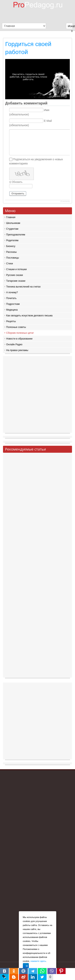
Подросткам (13, 304)
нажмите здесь (38, 961)
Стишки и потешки (16, 269)
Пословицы (13, 258)
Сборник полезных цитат (20, 333)
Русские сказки (14, 275)
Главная (11, 217)
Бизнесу (11, 246)
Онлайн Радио (14, 344)
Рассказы (11, 252)
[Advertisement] (37, 395)
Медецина (12, 310)
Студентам (12, 229)
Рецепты (11, 321)
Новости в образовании (19, 339)
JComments (65, 201)
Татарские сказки (16, 281)
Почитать (11, 298)
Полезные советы (16, 327)
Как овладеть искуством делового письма (29, 316)
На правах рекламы (17, 350)
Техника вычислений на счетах (23, 287)
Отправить (18, 194)
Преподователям (16, 235)
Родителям (12, 240)
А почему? (12, 292)
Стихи (10, 264)
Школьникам (13, 223)
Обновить (17, 182)
